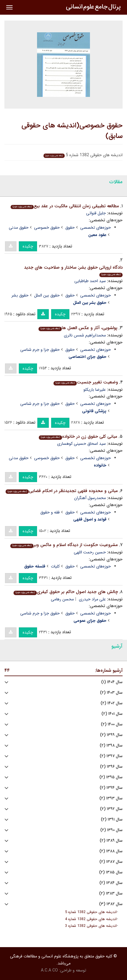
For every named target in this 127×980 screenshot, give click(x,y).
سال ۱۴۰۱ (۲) (112, 714)
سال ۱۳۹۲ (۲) (111, 809)
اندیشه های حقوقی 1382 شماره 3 (91, 926)
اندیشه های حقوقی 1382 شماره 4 (91, 919)
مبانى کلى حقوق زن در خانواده (78, 437)
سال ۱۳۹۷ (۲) (111, 756)
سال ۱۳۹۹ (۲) (111, 735)
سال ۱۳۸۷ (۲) (111, 862)
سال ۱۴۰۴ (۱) (112, 682)
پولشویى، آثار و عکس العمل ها (78, 328)
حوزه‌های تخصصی (96, 228)
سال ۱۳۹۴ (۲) (111, 788)
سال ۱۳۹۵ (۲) (111, 777)
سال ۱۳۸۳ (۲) (111, 894)
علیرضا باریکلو (95, 390)
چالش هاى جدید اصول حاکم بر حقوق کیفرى (66, 592)
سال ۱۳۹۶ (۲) (111, 767)
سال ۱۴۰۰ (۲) (112, 724)
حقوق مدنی (19, 228)
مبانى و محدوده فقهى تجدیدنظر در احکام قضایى (62, 491)
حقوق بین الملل (47, 295)
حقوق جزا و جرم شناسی (40, 350)
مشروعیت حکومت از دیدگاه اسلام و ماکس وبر (64, 545)
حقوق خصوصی (47, 228)
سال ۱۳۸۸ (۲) (111, 851)
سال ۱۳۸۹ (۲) (111, 841)
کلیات (55, 566)
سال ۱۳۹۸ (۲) (111, 746)
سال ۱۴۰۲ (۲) (112, 703)
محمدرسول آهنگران (90, 498)
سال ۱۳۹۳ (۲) (111, 798)
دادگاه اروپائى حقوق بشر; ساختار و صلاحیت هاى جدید (73, 271)
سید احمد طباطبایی (90, 281)
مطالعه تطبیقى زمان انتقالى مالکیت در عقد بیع (65, 206)
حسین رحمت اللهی (90, 552)
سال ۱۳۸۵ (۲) (111, 872)
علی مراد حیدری (92, 599)
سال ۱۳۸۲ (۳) (111, 904)
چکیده (28, 246)
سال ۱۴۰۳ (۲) (111, 693)
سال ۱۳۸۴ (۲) (111, 883)
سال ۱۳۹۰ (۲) (111, 830)
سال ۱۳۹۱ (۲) (112, 820)
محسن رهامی (62, 599)
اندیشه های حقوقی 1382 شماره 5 (91, 912)
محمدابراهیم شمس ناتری (85, 335)
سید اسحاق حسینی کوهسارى (81, 444)
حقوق (70, 228)
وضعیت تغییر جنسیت (86, 382)
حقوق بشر (20, 295)
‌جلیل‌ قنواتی (96, 213)
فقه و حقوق (50, 512)
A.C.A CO (49, 970)
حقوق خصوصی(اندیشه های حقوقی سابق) (72, 131)
